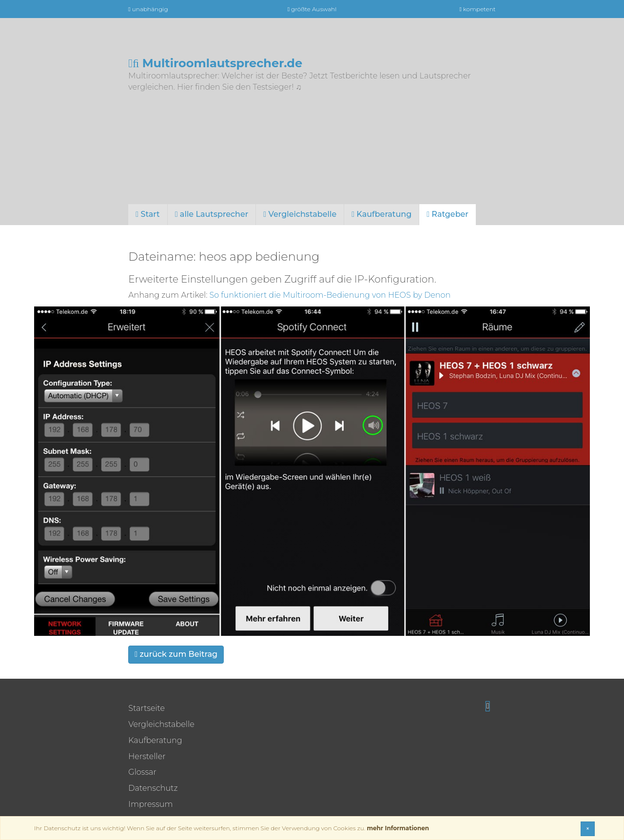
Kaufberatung (381, 214)
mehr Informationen (398, 828)
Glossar (142, 772)
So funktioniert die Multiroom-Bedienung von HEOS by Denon (330, 295)
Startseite (146, 708)
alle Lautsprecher (212, 214)
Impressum (150, 804)
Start (147, 214)
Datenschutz (153, 788)
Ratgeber (448, 214)
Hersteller (147, 756)
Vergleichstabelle (300, 214)
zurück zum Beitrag (176, 654)
